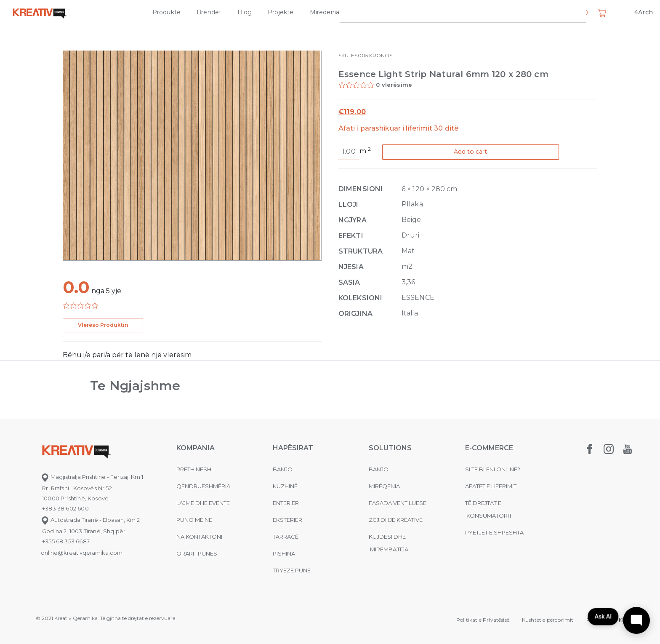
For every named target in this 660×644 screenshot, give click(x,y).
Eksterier (287, 520)
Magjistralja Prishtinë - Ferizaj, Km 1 (92, 477)
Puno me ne (194, 520)
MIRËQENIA (384, 486)
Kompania (437, 12)
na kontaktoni (199, 537)
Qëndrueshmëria (203, 486)
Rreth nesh (194, 469)
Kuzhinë (285, 486)
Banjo (283, 469)
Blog (245, 12)
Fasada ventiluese (398, 503)
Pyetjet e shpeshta (494, 532)
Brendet (209, 12)
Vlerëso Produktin (103, 325)
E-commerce (489, 448)
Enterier (286, 503)
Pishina (284, 553)
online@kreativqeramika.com (82, 553)
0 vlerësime (394, 85)
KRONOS (381, 55)
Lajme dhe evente (203, 503)
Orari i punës (197, 553)
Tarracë (286, 537)
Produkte (166, 12)
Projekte (281, 12)
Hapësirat (293, 448)
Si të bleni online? (493, 469)
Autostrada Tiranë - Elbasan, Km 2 (90, 520)
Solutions (390, 448)
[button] (583, 14)
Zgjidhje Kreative (381, 12)
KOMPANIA (196, 448)
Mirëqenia (325, 12)
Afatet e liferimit (491, 486)
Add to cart (479, 152)
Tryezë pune (292, 570)
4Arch (644, 12)
